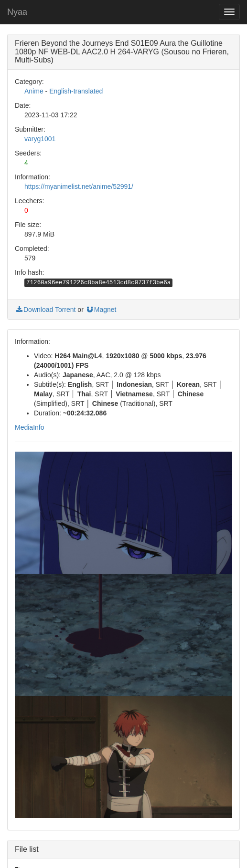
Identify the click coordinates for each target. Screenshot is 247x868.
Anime (34, 91)
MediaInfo (29, 427)
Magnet (101, 310)
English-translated (76, 91)
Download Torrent (45, 310)
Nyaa (17, 12)
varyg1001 (40, 139)
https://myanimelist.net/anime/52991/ (79, 186)
